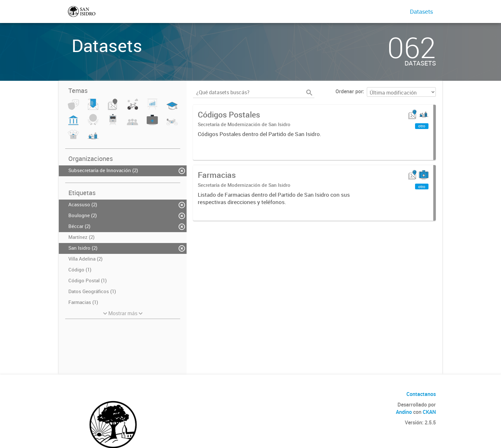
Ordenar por (349, 91)
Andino (404, 412)
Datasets (421, 11)
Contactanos (421, 394)
